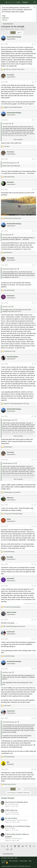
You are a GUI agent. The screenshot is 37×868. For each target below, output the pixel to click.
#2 (35, 82)
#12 (35, 505)
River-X (7, 828)
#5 (35, 189)
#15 (35, 586)
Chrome (5, 20)
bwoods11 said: (7, 307)
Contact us (4, 861)
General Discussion (13, 804)
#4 (35, 159)
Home (3, 863)
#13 (35, 526)
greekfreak (8, 839)
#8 (35, 303)
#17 (35, 639)
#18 (35, 669)
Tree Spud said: (7, 124)
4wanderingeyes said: (8, 420)
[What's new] (31, 2)
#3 (35, 120)
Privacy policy (23, 861)
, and (16, 404)
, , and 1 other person (14, 69)
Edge (4, 16)
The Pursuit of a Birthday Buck (16, 802)
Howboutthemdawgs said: (10, 163)
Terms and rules (14, 861)
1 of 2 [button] (13, 33)
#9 (35, 364)
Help (30, 861)
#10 (35, 416)
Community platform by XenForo (16, 866)
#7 (35, 265)
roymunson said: (7, 672)
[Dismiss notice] (34, 8)
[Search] (35, 2)
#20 (35, 769)
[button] (16, 858)
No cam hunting (11, 818)
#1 (35, 44)
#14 (35, 564)
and (13, 107)
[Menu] (3, 2)
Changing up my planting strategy (18, 826)
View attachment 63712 (15, 311)
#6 (35, 231)
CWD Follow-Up (11, 810)
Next (20, 33)
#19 (35, 718)
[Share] (33, 44)
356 (6, 804)
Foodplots (13, 828)
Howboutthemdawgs (8, 29)
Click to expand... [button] (19, 140)
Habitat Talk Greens (8, 858)
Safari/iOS (5, 18)
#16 (35, 620)
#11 (35, 460)
